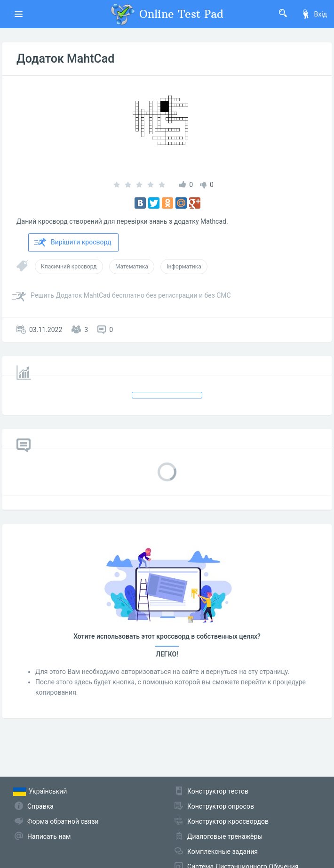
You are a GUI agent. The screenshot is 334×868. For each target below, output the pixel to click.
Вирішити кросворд (73, 243)
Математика (132, 267)
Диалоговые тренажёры (225, 836)
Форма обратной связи (63, 821)
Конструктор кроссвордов (228, 821)
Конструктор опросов (221, 806)
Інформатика (184, 267)
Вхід (314, 14)
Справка (40, 806)
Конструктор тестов (218, 791)
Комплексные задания (223, 852)
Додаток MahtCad (65, 59)
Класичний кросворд (69, 267)
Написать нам (49, 836)
